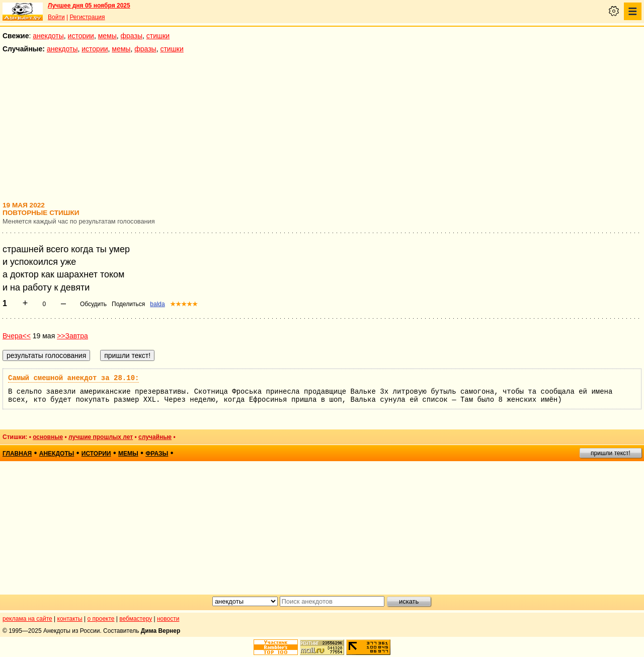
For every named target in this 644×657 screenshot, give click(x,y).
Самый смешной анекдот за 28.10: (73, 378)
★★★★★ (184, 304)
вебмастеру (136, 619)
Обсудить (93, 304)
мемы (107, 36)
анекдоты (48, 36)
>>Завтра (72, 336)
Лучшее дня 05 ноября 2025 (89, 6)
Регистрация (87, 17)
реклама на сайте (27, 619)
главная (17, 454)
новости (168, 619)
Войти (56, 17)
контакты (70, 619)
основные (48, 437)
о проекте (101, 619)
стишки (158, 36)
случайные (155, 437)
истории (81, 36)
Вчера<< (17, 336)
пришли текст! (611, 453)
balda (157, 304)
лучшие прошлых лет (101, 437)
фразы (132, 36)
